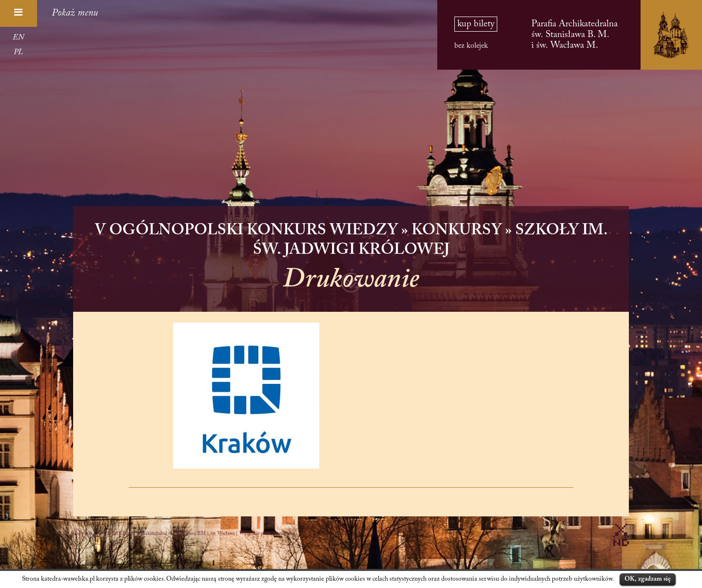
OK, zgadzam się (648, 579)
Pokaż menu (75, 13)
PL (18, 52)
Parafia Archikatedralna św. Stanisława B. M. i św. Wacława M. (575, 35)
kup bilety (476, 24)
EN (18, 38)
